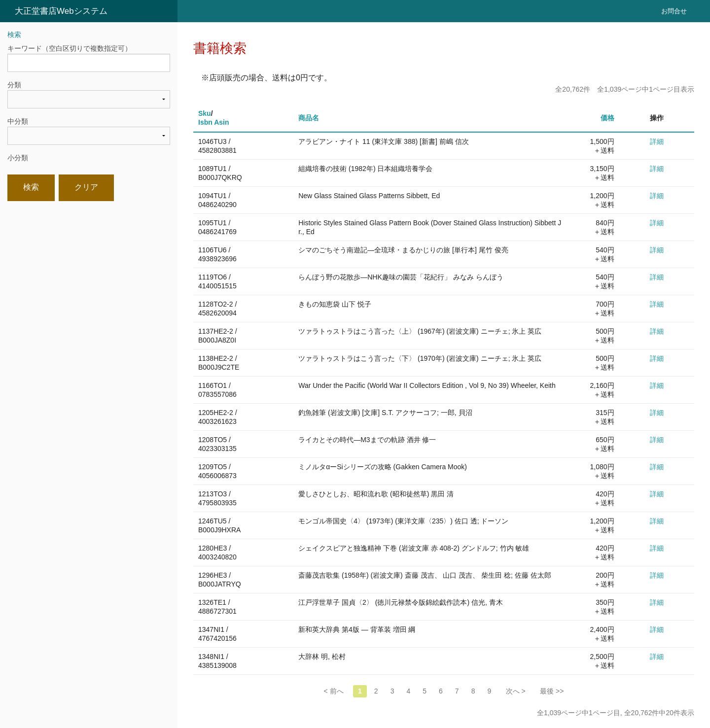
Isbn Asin (214, 122)
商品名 (309, 118)
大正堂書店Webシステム (61, 11)
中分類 (18, 121)
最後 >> (552, 691)
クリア (86, 187)
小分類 (18, 158)
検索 (31, 187)
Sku (205, 113)
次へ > (516, 691)
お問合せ (674, 11)
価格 (607, 118)
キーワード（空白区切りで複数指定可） (70, 48)
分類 (14, 85)
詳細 (657, 141)
